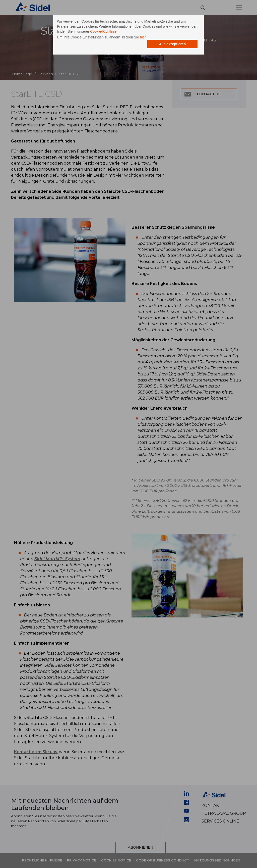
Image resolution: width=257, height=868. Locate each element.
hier (143, 37)
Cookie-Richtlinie (103, 31)
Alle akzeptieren (173, 44)
